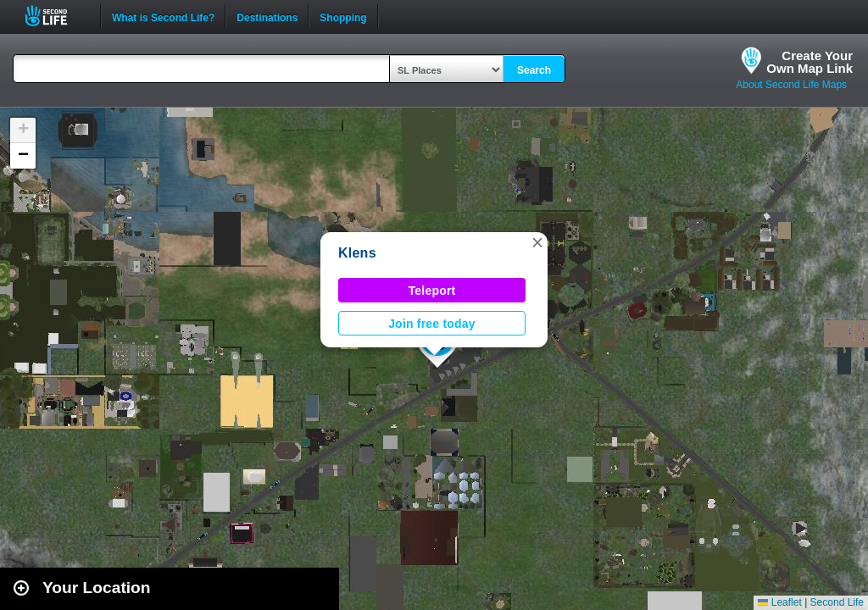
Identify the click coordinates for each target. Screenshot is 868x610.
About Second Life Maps (791, 85)
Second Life (56, 16)
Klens (357, 253)
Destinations (267, 16)
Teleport (432, 291)
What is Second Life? (163, 16)
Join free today (432, 324)
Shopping (343, 16)
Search (534, 70)
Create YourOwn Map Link (810, 62)
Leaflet (779, 602)
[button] (537, 242)
